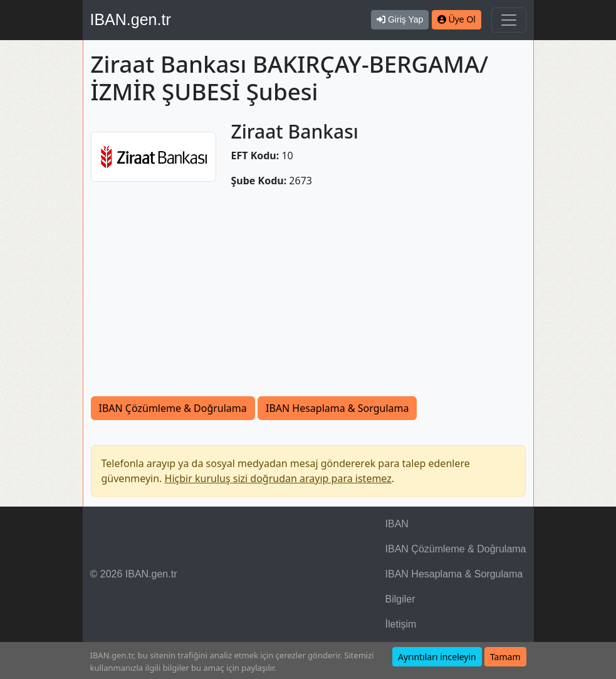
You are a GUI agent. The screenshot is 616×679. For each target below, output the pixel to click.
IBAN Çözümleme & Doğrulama (173, 408)
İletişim (401, 624)
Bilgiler (400, 599)
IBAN (397, 524)
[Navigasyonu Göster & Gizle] (509, 20)
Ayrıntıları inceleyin (437, 657)
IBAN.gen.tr (131, 19)
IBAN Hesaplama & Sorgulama (337, 408)
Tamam (505, 657)
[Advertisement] (308, 292)
